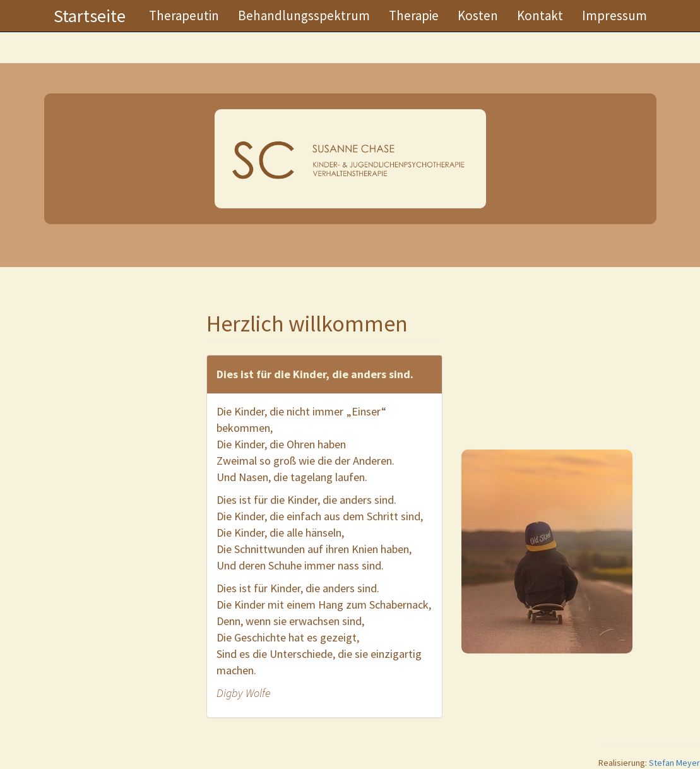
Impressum (614, 15)
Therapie (414, 15)
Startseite (90, 16)
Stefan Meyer (674, 763)
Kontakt (540, 15)
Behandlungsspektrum (304, 15)
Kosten (478, 15)
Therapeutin (184, 15)
